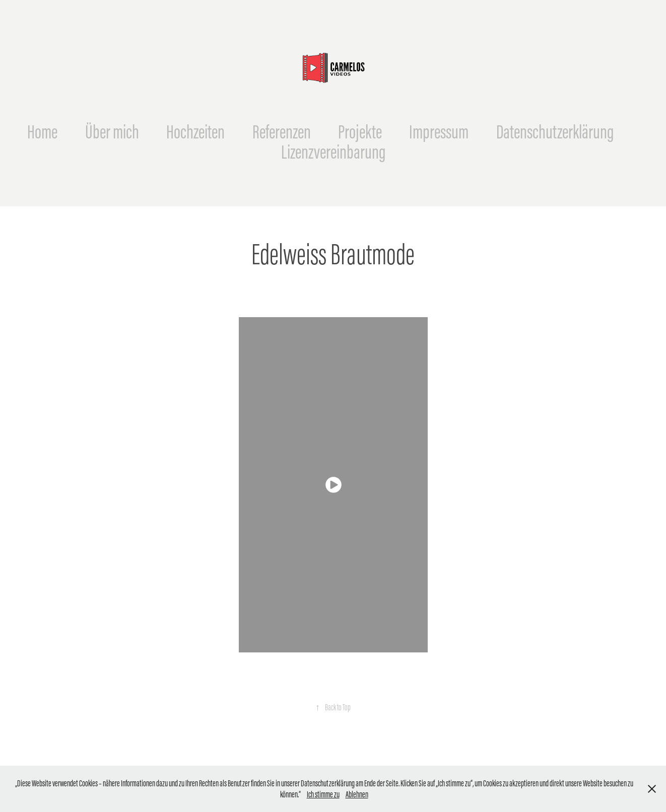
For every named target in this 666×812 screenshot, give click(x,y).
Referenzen (282, 132)
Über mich (112, 132)
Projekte (360, 132)
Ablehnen (357, 794)
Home (42, 132)
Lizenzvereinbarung (333, 152)
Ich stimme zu (323, 794)
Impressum (439, 132)
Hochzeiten (195, 132)
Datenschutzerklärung (555, 132)
